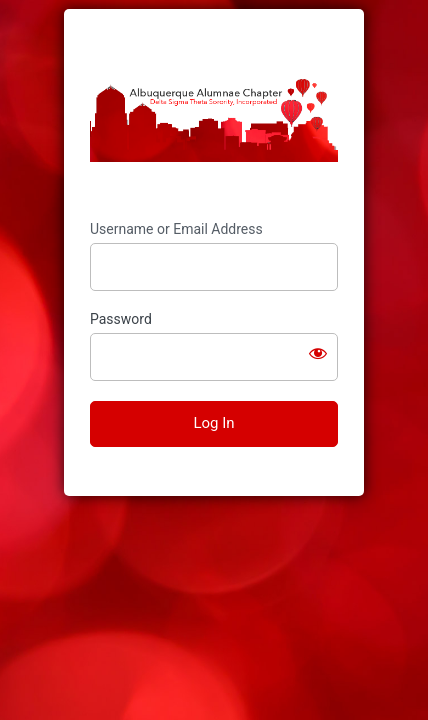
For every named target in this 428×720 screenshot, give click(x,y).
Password (121, 319)
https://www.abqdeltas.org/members (214, 115)
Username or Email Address (176, 229)
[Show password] (318, 353)
